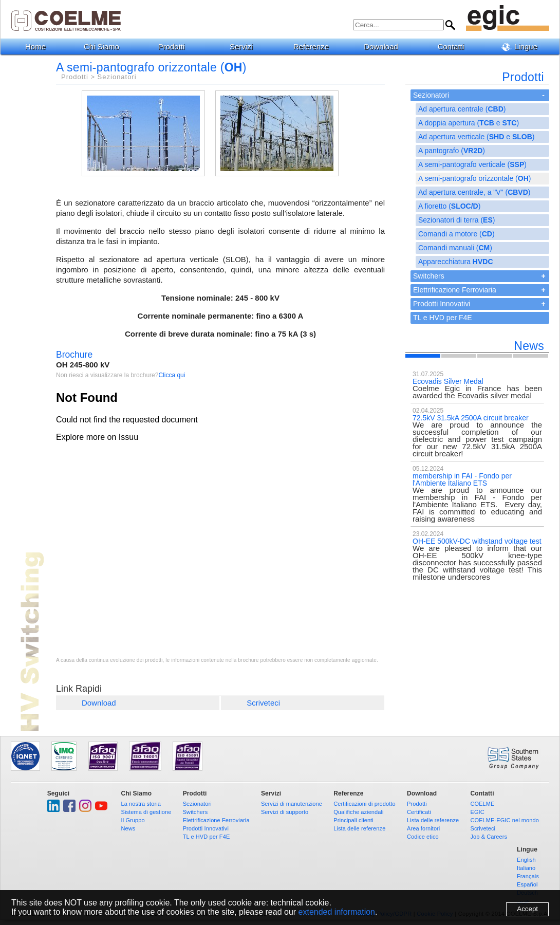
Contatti (455, 47)
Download (385, 47)
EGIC (477, 812)
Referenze (315, 47)
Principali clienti (353, 820)
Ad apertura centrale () (462, 109)
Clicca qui (172, 375)
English (526, 860)
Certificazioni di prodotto (365, 804)
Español (527, 884)
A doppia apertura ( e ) (469, 123)
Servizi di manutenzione (292, 804)
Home (35, 47)
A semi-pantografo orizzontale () (474, 178)
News (128, 828)
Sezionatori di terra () (456, 220)
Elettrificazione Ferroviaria (455, 290)
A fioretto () (449, 206)
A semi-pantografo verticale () (472, 164)
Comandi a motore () (456, 234)
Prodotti (175, 47)
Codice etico (423, 837)
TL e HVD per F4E (443, 318)
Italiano (526, 868)
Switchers (429, 276)
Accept (527, 909)
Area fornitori (423, 828)
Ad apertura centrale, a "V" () (474, 192)
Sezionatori (431, 95)
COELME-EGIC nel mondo (505, 820)
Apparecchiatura (456, 262)
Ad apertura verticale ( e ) (476, 137)
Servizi (245, 47)
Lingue (523, 47)
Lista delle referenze (359, 828)
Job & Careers (489, 837)
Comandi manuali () (455, 248)
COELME (482, 804)
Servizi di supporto (285, 812)
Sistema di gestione (146, 812)
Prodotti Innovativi (442, 304)
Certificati (419, 812)
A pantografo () (452, 151)
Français (528, 876)
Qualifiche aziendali (358, 812)
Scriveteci (263, 703)
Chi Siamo (105, 47)
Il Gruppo (133, 820)
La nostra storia (141, 804)
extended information (337, 912)
